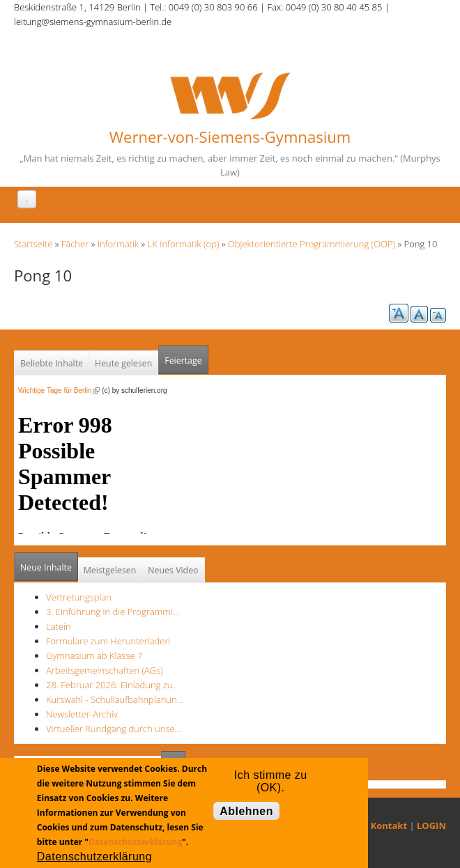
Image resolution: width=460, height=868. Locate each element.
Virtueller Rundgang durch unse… (114, 729)
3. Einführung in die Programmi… (113, 612)
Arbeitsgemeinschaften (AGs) (105, 670)
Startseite (33, 244)
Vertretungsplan (79, 597)
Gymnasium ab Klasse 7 (94, 656)
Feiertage (183, 361)
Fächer (75, 244)
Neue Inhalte (46, 567)
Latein (59, 626)
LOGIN (431, 826)
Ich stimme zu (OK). (271, 778)
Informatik (118, 244)
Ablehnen (246, 811)
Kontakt (389, 826)
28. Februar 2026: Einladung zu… (113, 685)
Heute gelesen (123, 363)
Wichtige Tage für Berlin (59, 390)
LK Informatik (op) (184, 244)
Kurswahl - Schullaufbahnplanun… (115, 699)
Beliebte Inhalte (52, 363)
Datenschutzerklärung (135, 842)
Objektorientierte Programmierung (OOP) (312, 244)
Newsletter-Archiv (82, 714)
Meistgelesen (110, 570)
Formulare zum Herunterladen (108, 641)
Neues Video (173, 570)
